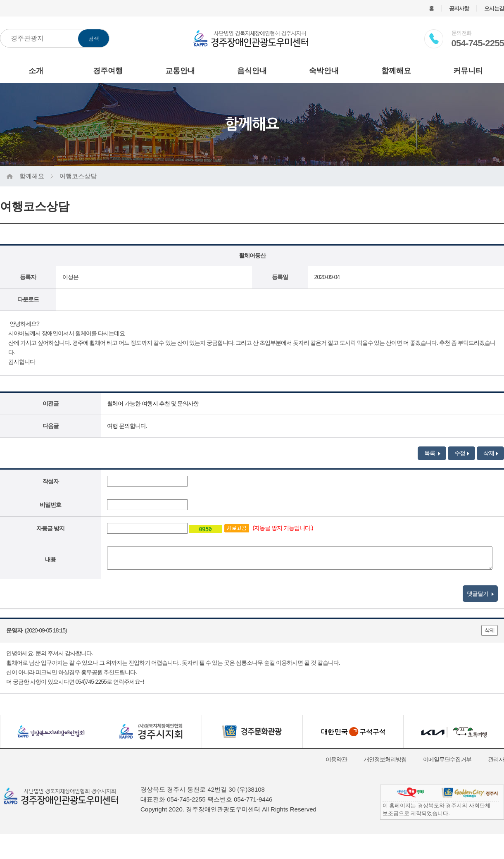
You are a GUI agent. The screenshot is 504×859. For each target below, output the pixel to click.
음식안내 (252, 71)
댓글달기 (480, 594)
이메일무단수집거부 (447, 759)
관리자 (496, 759)
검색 (94, 39)
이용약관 (336, 759)
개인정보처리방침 (385, 759)
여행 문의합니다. (127, 426)
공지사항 (459, 8)
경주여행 (108, 71)
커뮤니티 (468, 71)
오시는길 (494, 8)
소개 (36, 71)
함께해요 (396, 71)
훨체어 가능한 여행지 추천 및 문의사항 (153, 403)
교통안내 (180, 71)
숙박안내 (324, 71)
